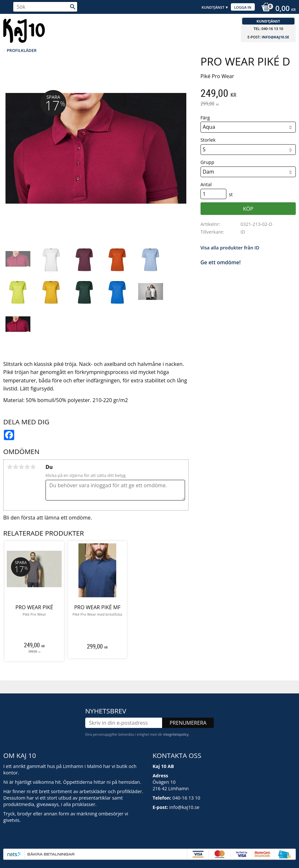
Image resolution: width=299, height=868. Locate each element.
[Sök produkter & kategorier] (45, 7)
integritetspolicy (176, 734)
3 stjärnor (21, 467)
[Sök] (73, 7)
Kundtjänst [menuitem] (213, 7)
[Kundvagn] (277, 9)
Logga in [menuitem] (243, 7)
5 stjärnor (33, 467)
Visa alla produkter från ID (230, 248)
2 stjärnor (15, 467)
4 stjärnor (27, 467)
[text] (248, 94)
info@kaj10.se (275, 37)
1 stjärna (10, 467)
